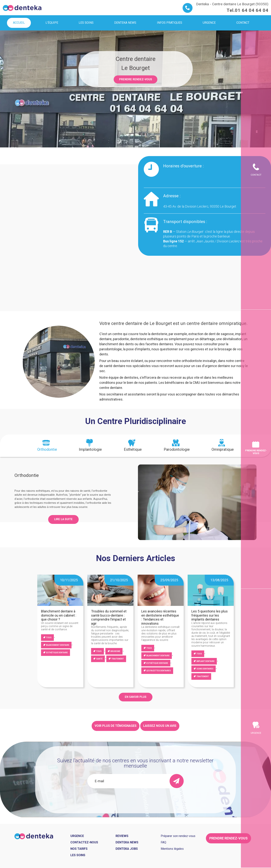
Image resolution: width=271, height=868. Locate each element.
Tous (49, 638)
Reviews (122, 836)
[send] (177, 781)
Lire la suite (63, 519)
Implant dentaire (206, 661)
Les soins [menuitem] (86, 23)
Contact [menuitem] (243, 23)
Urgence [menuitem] (209, 23)
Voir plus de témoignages (116, 726)
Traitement (118, 659)
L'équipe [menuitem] (52, 23)
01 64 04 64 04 (252, 10)
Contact (256, 175)
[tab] (47, 446)
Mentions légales (172, 849)
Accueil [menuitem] (19, 23)
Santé (99, 659)
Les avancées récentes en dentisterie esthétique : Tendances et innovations (160, 617)
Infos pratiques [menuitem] (170, 23)
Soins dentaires (205, 669)
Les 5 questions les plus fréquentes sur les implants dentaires (210, 615)
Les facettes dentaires (159, 671)
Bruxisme (115, 651)
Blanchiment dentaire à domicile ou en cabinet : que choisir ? (59, 615)
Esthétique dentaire (57, 653)
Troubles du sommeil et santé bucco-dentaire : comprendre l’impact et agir (109, 617)
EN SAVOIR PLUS (136, 697)
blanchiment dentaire (58, 645)
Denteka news (127, 842)
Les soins (78, 855)
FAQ (163, 842)
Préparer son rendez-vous (178, 836)
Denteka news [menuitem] (125, 23)
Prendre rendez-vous (136, 79)
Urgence (256, 733)
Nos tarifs (79, 849)
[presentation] (47, 446)
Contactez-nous (84, 842)
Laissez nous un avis (160, 726)
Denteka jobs (127, 849)
